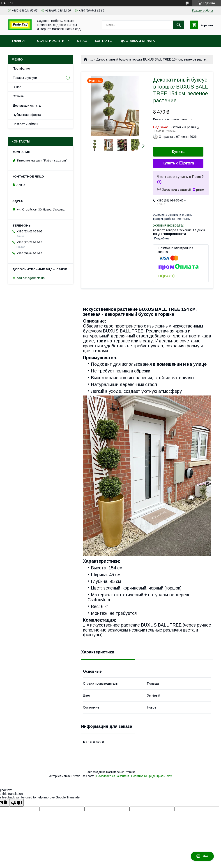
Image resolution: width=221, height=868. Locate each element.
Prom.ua (130, 772)
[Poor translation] (16, 803)
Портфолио (21, 68)
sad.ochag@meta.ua (31, 278)
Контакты (104, 41)
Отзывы (18, 96)
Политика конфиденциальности (152, 776)
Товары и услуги (49, 41)
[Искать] (179, 25)
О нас (82, 41)
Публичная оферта (27, 115)
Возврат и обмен (25, 124)
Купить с (178, 163)
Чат (202, 856)
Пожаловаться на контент (113, 776)
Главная (19, 41)
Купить (178, 152)
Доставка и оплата (138, 41)
